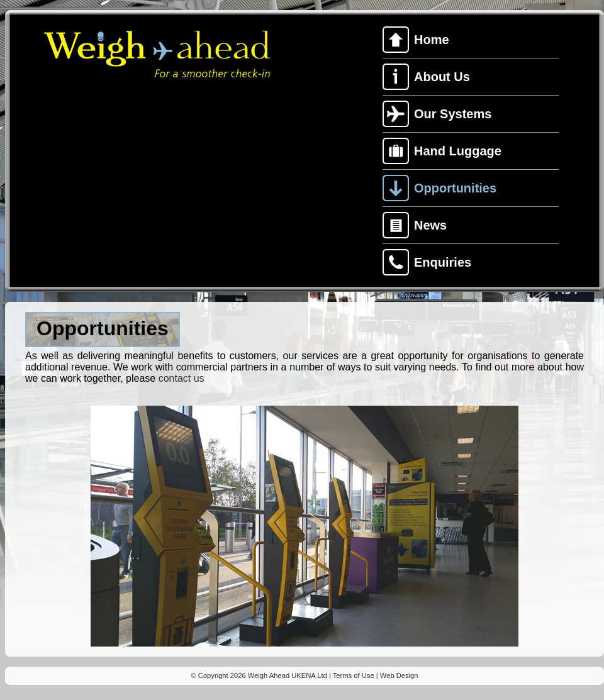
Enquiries (443, 262)
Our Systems (453, 114)
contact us (182, 378)
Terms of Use (354, 675)
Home (432, 40)
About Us (442, 77)
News (430, 225)
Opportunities (455, 188)
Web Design (399, 675)
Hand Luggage (458, 151)
